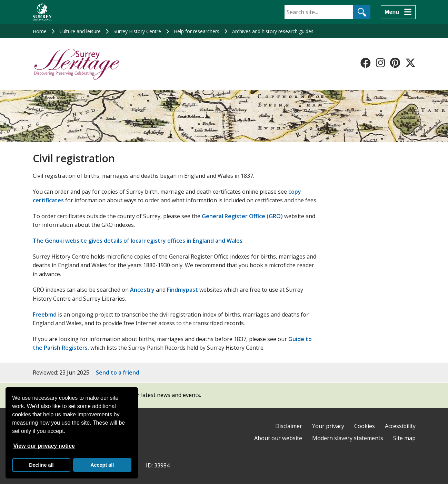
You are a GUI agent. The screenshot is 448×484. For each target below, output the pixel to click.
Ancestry (142, 290)
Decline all (41, 465)
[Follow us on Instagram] (380, 63)
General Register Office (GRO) (242, 216)
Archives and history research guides (273, 31)
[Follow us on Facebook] (366, 63)
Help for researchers (197, 31)
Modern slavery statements (348, 438)
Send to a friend (118, 372)
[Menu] (398, 12)
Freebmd (45, 314)
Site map (404, 438)
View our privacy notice (44, 446)
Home (40, 31)
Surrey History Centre (137, 31)
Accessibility (400, 426)
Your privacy (328, 426)
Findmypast (182, 290)
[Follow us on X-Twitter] (410, 63)
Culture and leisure (80, 31)
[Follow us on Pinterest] (395, 63)
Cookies (365, 426)
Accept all (102, 465)
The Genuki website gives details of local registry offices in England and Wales (138, 241)
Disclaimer (289, 426)
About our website (278, 438)
